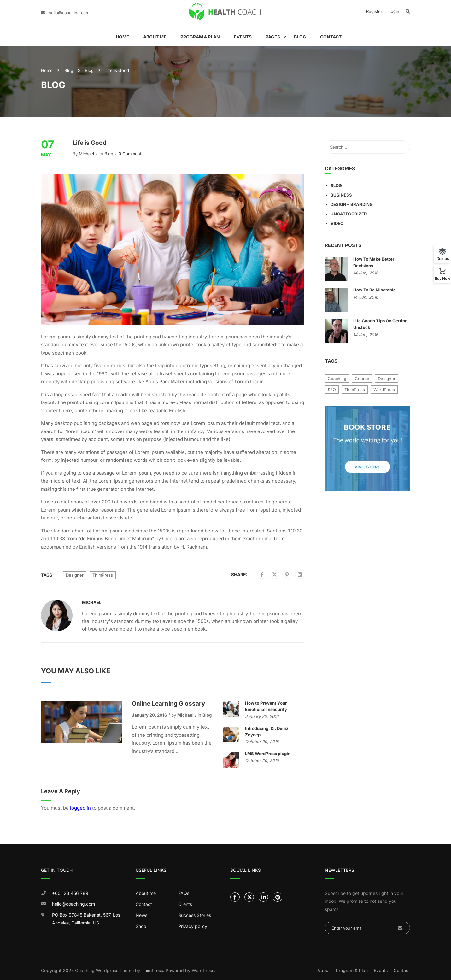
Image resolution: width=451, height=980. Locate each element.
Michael (86, 154)
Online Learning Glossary (168, 704)
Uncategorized (349, 214)
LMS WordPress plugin (268, 754)
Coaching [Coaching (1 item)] (337, 379)
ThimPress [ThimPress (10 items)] (355, 390)
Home (123, 37)
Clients (185, 904)
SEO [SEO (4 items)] (332, 390)
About (324, 970)
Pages (273, 37)
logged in (80, 808)
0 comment (130, 154)
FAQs (184, 893)
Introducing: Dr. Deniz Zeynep (267, 731)
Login (394, 11)
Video (337, 223)
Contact (331, 37)
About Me (155, 37)
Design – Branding (352, 204)
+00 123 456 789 (70, 893)
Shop (141, 926)
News (141, 915)
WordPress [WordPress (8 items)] (384, 390)
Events (243, 37)
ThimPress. (153, 970)
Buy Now (443, 278)
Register (374, 11)
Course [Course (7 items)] (362, 379)
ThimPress (103, 575)
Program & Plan (200, 37)
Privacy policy (193, 926)
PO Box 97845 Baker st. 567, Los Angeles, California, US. (86, 919)
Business (341, 195)
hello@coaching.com (69, 13)
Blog (300, 37)
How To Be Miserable (375, 290)
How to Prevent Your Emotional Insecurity (266, 706)
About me (146, 893)
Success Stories (195, 915)
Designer (75, 575)
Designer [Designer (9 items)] (387, 379)
